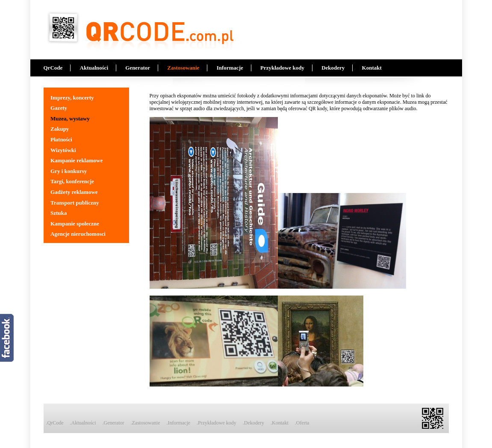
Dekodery (333, 68)
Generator (138, 68)
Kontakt (372, 68)
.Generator (113, 423)
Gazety (59, 108)
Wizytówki (63, 150)
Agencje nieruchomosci (78, 234)
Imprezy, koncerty (72, 98)
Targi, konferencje (72, 181)
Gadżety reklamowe (74, 192)
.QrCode (55, 423)
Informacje (230, 68)
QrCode (53, 68)
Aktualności (94, 68)
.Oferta (302, 423)
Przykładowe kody (282, 68)
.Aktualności (83, 423)
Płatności (61, 139)
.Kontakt (280, 423)
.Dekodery (253, 423)
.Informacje (178, 423)
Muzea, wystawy (70, 119)
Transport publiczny (75, 203)
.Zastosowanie (145, 423)
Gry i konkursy (69, 171)
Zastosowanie (183, 68)
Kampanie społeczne (75, 224)
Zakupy (60, 129)
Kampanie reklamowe (77, 160)
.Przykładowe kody (217, 423)
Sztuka (59, 213)
